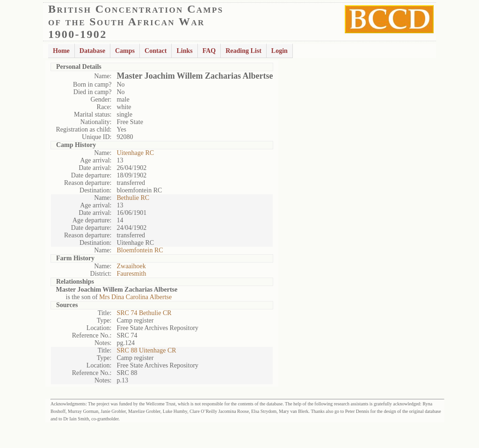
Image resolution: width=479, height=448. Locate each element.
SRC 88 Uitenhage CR (146, 350)
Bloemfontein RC (140, 250)
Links (184, 51)
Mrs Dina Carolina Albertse (135, 297)
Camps (125, 51)
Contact (156, 51)
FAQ (209, 51)
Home (61, 51)
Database (92, 51)
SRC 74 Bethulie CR (144, 313)
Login (279, 51)
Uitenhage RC (135, 153)
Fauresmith (131, 274)
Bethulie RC (133, 198)
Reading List (243, 51)
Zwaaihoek (131, 266)
